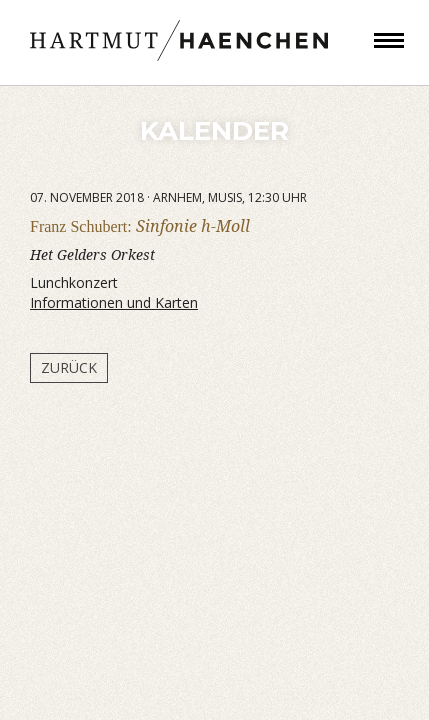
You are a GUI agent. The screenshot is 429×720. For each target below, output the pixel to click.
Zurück (69, 367)
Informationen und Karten (114, 302)
